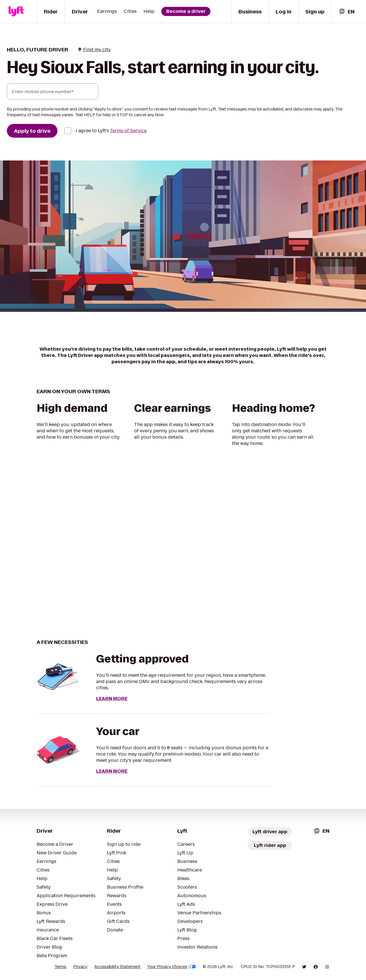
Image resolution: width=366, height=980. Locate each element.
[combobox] (347, 12)
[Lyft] (16, 11)
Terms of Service (128, 131)
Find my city (94, 50)
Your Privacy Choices (172, 967)
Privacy (80, 967)
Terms (60, 967)
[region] (183, 543)
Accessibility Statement (117, 967)
